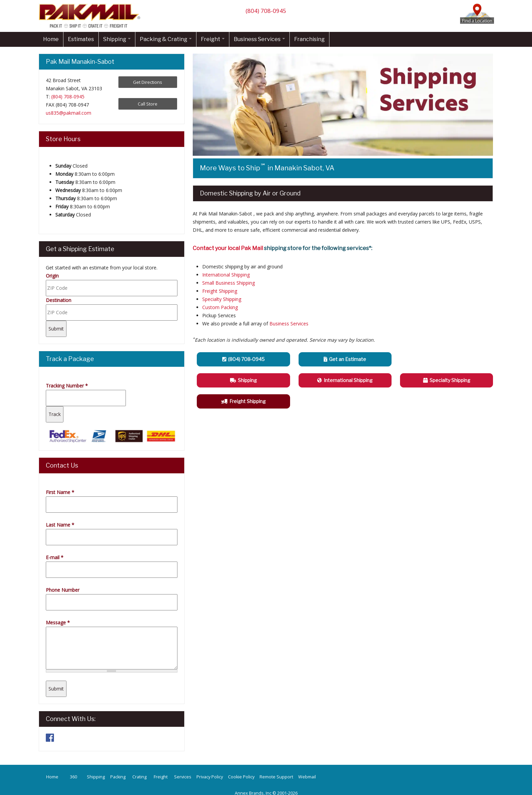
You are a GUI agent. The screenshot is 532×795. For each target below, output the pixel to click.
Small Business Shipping (229, 283)
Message (58, 622)
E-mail (55, 557)
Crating (139, 777)
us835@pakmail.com (69, 113)
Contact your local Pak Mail (228, 248)
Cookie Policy (241, 777)
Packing (118, 777)
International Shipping (226, 275)
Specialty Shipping (222, 299)
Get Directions (148, 82)
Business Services (259, 39)
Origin (52, 276)
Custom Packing (220, 307)
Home (51, 39)
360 (73, 777)
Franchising (309, 39)
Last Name (60, 525)
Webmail (307, 777)
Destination (59, 300)
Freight (213, 39)
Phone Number (63, 590)
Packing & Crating (166, 39)
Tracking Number (67, 386)
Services (183, 777)
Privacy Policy (210, 777)
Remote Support (276, 777)
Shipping (117, 39)
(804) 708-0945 (266, 11)
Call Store (148, 104)
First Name (60, 492)
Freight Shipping (220, 291)
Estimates (81, 39)
